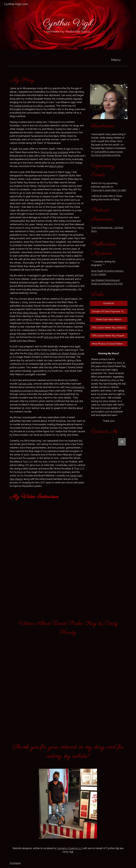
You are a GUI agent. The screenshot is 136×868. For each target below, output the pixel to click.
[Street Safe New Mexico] (109, 319)
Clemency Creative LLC (70, 848)
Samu (21, 384)
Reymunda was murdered (54, 152)
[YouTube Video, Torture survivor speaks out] (98, 664)
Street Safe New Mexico (23, 341)
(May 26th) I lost (37, 353)
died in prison (56, 166)
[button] (124, 59)
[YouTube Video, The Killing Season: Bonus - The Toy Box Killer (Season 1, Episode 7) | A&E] (48, 522)
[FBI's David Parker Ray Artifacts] (109, 328)
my (48, 353)
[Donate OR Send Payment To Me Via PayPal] (109, 311)
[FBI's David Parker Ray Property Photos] (109, 336)
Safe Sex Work (51, 337)
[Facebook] (109, 303)
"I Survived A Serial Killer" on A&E (108, 190)
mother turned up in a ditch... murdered (34, 106)
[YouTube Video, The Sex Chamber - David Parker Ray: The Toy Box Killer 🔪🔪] (38, 664)
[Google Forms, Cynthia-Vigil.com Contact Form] (109, 524)
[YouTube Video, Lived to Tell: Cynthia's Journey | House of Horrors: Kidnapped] (48, 576)
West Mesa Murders (27, 313)
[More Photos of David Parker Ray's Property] (109, 344)
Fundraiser (15, 863)
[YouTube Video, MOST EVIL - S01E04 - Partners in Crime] (98, 705)
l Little (29, 384)
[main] (68, 25)
